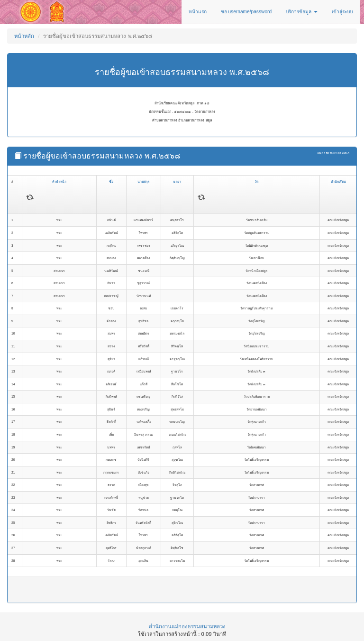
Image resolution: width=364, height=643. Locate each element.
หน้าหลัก (24, 36)
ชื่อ (111, 182)
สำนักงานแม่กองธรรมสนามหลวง (187, 626)
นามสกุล (143, 182)
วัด (256, 182)
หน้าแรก (198, 12)
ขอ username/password (246, 12)
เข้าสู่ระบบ (342, 12)
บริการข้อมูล (302, 12)
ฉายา (177, 182)
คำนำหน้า (59, 182)
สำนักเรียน (338, 182)
